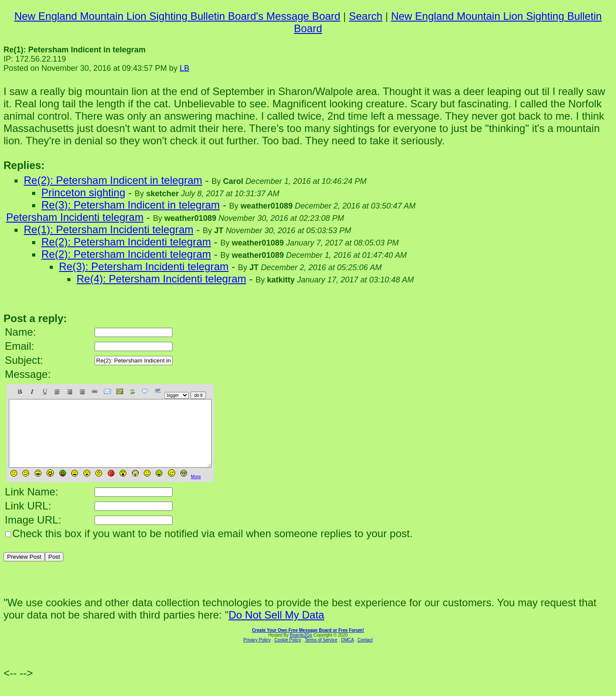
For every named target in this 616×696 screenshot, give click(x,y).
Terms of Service (321, 653)
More (196, 490)
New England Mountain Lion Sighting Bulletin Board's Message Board (177, 16)
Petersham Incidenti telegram (75, 217)
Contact (365, 653)
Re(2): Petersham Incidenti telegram (126, 242)
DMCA (347, 653)
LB (184, 68)
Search (366, 16)
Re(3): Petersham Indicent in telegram (131, 205)
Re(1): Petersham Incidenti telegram (109, 229)
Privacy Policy (257, 653)
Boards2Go (301, 648)
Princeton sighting (83, 192)
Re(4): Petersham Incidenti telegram (161, 279)
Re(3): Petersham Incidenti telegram (144, 266)
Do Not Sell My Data (276, 628)
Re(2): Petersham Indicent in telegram (113, 180)
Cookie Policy (288, 653)
